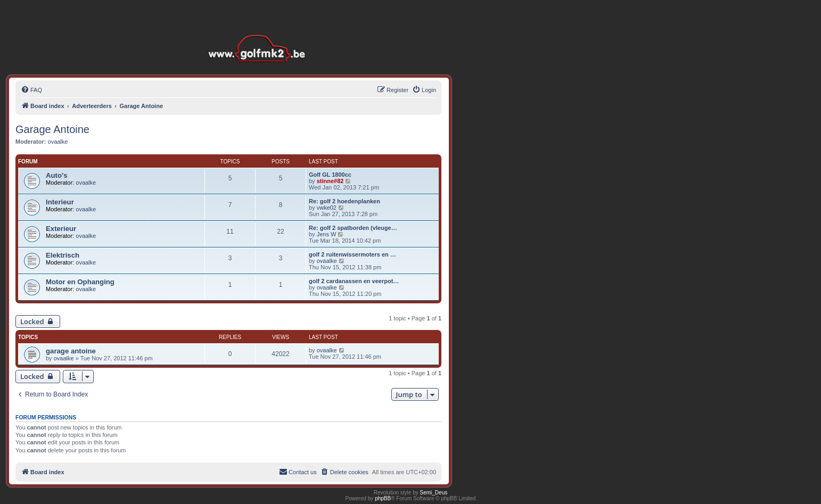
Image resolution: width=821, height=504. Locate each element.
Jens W (327, 234)
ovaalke (58, 142)
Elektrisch (63, 255)
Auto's (57, 175)
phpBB (383, 498)
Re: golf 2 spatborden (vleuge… (353, 228)
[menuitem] (31, 90)
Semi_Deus (434, 493)
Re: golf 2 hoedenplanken (344, 201)
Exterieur (61, 229)
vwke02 (327, 208)
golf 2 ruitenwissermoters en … (352, 254)
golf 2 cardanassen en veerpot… (354, 281)
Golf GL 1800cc (330, 175)
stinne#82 (330, 181)
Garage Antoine (52, 129)
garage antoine (71, 351)
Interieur (60, 202)
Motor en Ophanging (80, 282)
